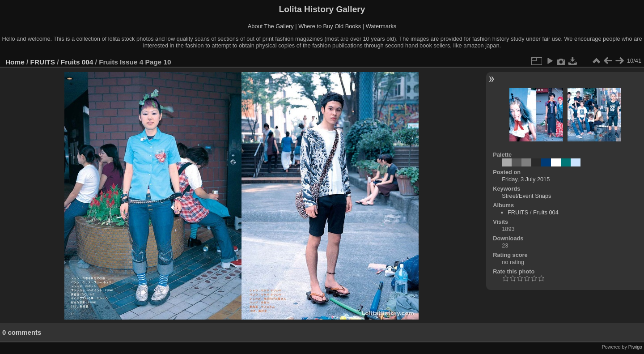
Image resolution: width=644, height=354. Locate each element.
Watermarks (381, 26)
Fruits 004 (77, 62)
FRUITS (43, 62)
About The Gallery (271, 26)
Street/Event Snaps (526, 196)
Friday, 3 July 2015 (526, 179)
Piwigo (635, 347)
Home (15, 62)
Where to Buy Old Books (330, 26)
